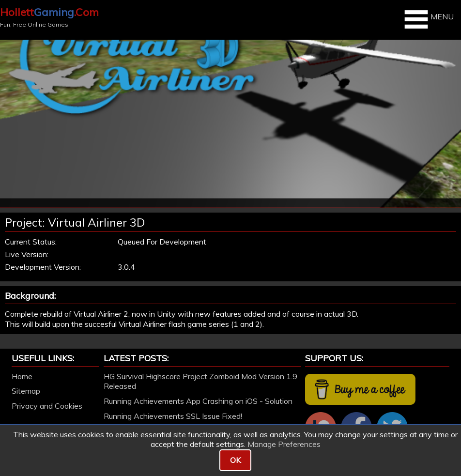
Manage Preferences (284, 444)
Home (22, 376)
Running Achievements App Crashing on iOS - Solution (198, 401)
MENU (428, 19)
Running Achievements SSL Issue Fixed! (173, 416)
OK (235, 460)
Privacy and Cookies (47, 406)
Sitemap (26, 391)
